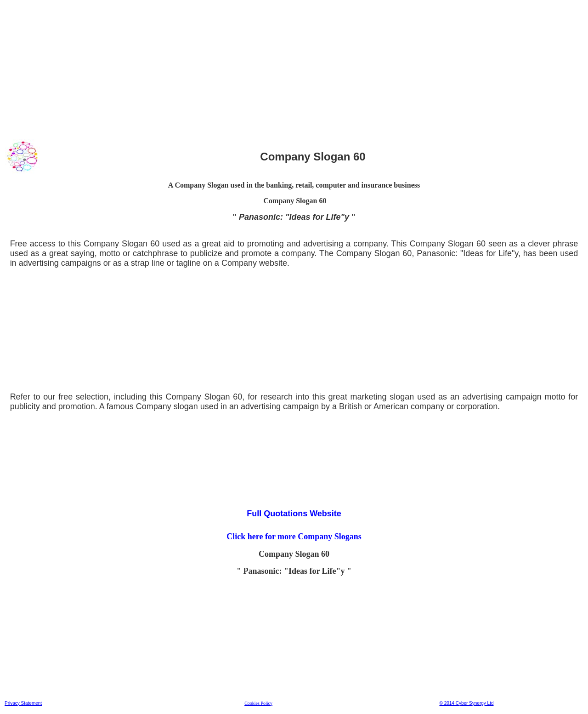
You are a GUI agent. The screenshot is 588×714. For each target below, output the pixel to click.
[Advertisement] (280, 69)
